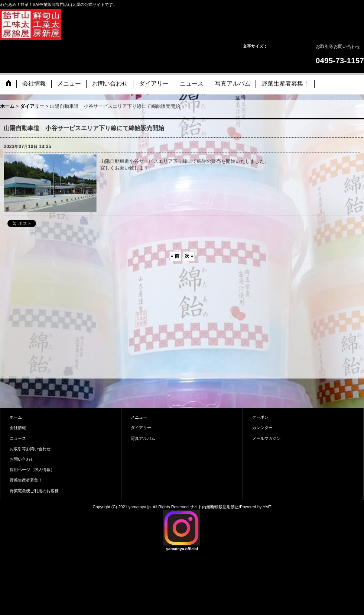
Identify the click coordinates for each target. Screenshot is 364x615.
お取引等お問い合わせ (338, 46)
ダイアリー (141, 428)
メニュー (139, 417)
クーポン (260, 417)
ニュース (18, 438)
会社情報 (18, 428)
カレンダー (262, 428)
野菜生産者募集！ (26, 480)
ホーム (16, 417)
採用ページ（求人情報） (32, 470)
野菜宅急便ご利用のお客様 (34, 491)
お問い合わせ (22, 459)
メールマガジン (266, 438)
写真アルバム (143, 438)
